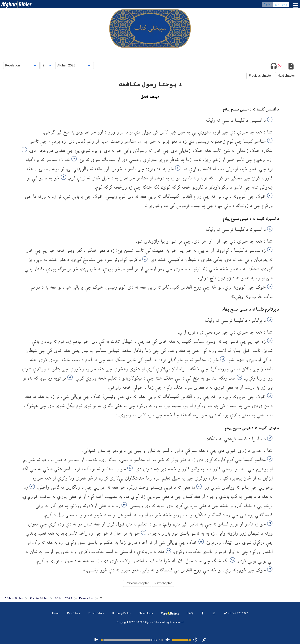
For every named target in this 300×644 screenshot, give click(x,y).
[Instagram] (214, 613)
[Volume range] (182, 640)
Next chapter (286, 76)
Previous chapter (260, 76)
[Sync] (204, 640)
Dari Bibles (74, 613)
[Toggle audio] (274, 67)
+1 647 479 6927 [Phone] (236, 613)
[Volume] (168, 640)
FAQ (190, 613)
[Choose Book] (22, 65)
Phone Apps (146, 613)
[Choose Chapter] (47, 65)
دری (277, 5)
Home (56, 613)
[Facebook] (202, 613)
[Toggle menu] (295, 6)
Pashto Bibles (96, 613)
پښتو (285, 5)
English (267, 5)
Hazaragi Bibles (121, 613)
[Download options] (291, 67)
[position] (125, 640)
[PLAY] (96, 640)
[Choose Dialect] (75, 65)
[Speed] (195, 640)
